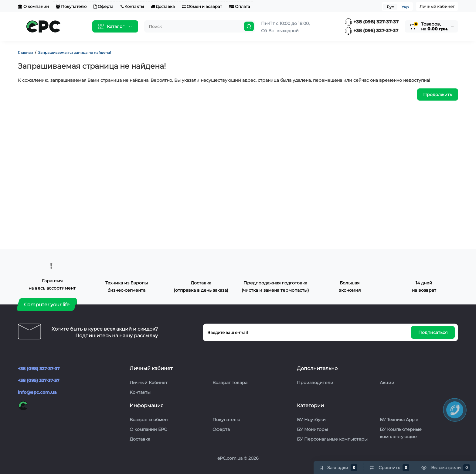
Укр (405, 7)
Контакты (132, 6)
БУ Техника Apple (399, 420)
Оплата (240, 6)
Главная (25, 52)
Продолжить (438, 94)
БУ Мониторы (312, 429)
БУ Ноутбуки (311, 420)
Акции (387, 383)
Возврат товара (230, 383)
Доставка (163, 6)
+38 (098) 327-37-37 (372, 22)
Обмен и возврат (202, 6)
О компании (33, 6)
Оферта (104, 6)
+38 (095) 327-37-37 (371, 31)
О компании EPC (148, 429)
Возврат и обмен (149, 420)
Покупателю (71, 6)
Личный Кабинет (149, 383)
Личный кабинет (437, 6)
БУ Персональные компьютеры (332, 439)
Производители (315, 383)
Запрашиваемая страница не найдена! (75, 52)
